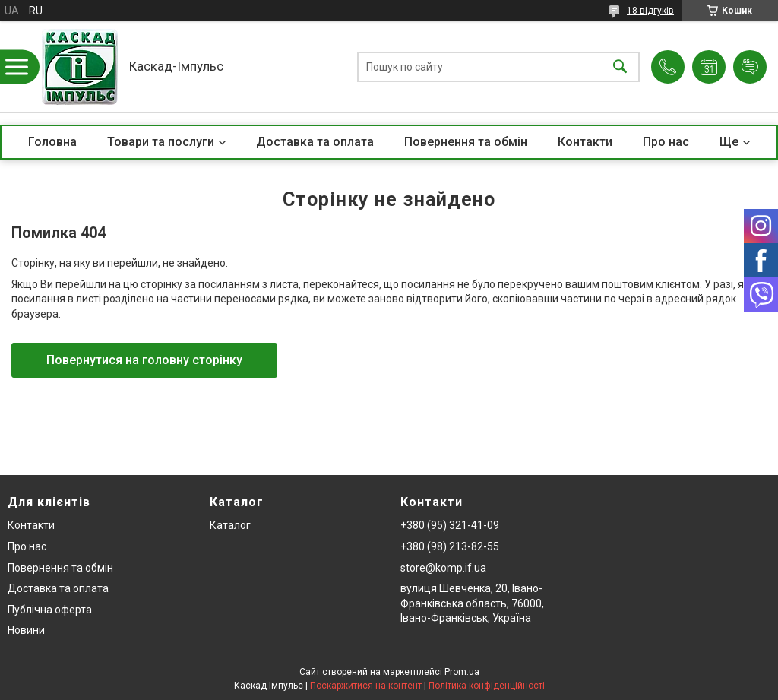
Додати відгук (750, 67)
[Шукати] (620, 67)
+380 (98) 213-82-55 (450, 546)
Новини (26, 630)
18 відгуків (650, 11)
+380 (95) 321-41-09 (450, 525)
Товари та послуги (161, 142)
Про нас (666, 142)
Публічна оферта (50, 610)
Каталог (230, 525)
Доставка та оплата (315, 142)
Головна (52, 142)
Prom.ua (462, 672)
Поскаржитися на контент (366, 686)
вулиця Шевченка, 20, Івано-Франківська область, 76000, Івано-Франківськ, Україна (472, 603)
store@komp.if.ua (443, 568)
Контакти (585, 142)
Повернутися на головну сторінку (144, 360)
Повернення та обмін (466, 142)
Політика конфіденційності (487, 686)
